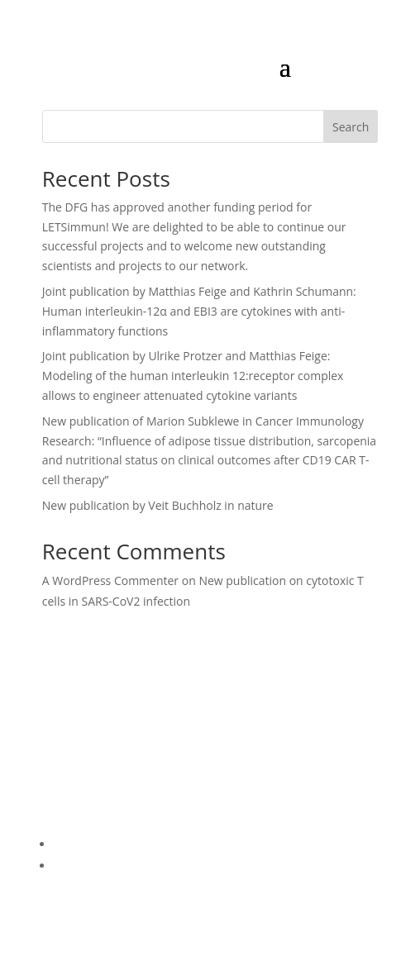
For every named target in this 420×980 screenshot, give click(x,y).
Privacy (73, 844)
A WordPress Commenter (110, 580)
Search (351, 127)
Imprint (74, 866)
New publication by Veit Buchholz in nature (158, 505)
